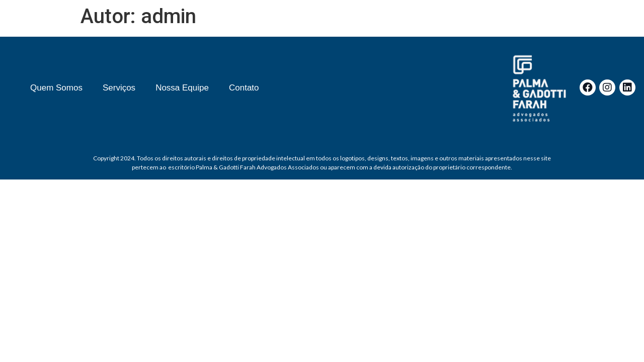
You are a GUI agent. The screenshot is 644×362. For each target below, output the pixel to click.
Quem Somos (56, 88)
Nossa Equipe (182, 88)
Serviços (119, 88)
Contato (244, 88)
